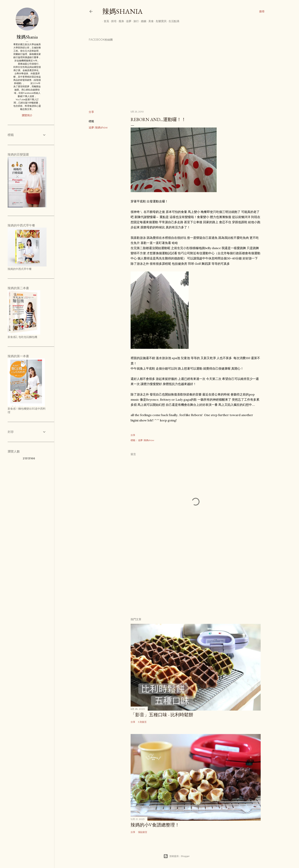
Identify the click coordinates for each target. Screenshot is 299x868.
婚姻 (142, 21)
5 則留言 (142, 722)
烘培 (113, 21)
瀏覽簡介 (27, 115)
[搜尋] (262, 11)
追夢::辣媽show (98, 128)
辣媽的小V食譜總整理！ (155, 825)
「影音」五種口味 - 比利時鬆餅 (162, 715)
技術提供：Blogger (177, 856)
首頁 (105, 21)
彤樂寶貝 (160, 21)
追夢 (127, 21)
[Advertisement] (196, 581)
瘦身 (120, 21)
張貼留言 (143, 832)
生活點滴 (173, 21)
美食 (150, 21)
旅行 (135, 21)
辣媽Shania (123, 11)
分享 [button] (91, 112)
